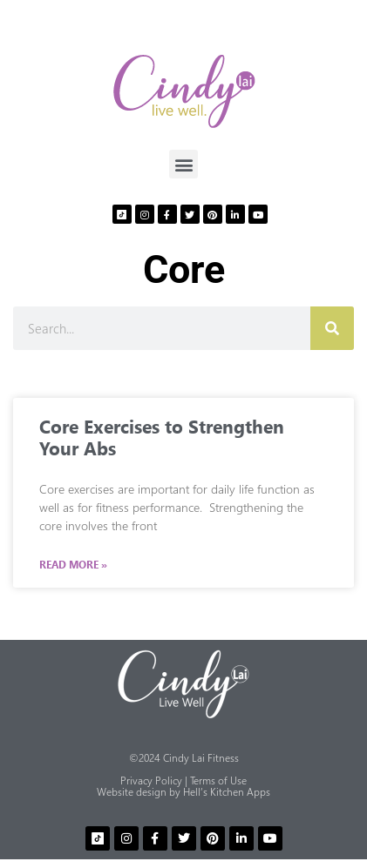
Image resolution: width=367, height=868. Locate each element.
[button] (183, 164)
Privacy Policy (151, 781)
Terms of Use (218, 781)
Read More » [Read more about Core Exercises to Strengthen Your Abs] (73, 565)
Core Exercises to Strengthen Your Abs (162, 436)
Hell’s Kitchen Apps (227, 792)
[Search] (332, 328)
